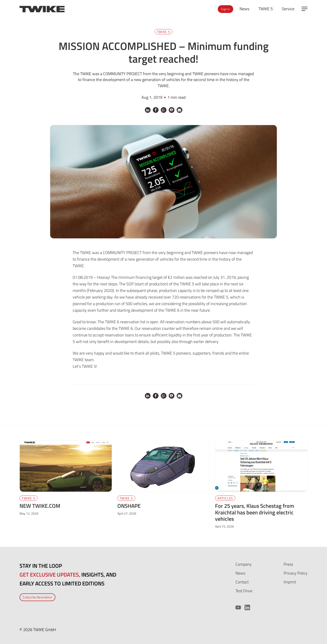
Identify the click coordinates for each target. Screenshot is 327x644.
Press (288, 564)
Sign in (225, 9)
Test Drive (244, 591)
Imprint (290, 582)
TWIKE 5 (164, 32)
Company (244, 564)
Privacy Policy (296, 573)
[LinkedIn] (247, 607)
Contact (242, 582)
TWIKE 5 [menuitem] (266, 9)
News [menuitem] (244, 9)
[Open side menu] (305, 9)
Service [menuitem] (288, 9)
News (240, 573)
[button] (148, 110)
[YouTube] (238, 607)
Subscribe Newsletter (37, 597)
